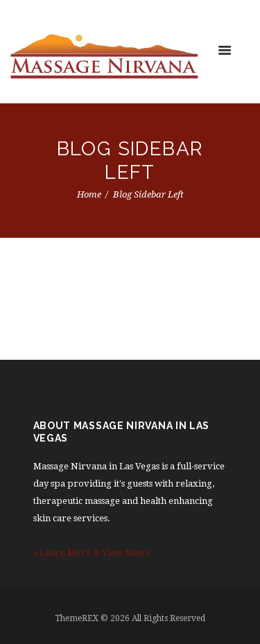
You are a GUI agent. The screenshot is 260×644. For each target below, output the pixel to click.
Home (89, 194)
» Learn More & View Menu (92, 553)
